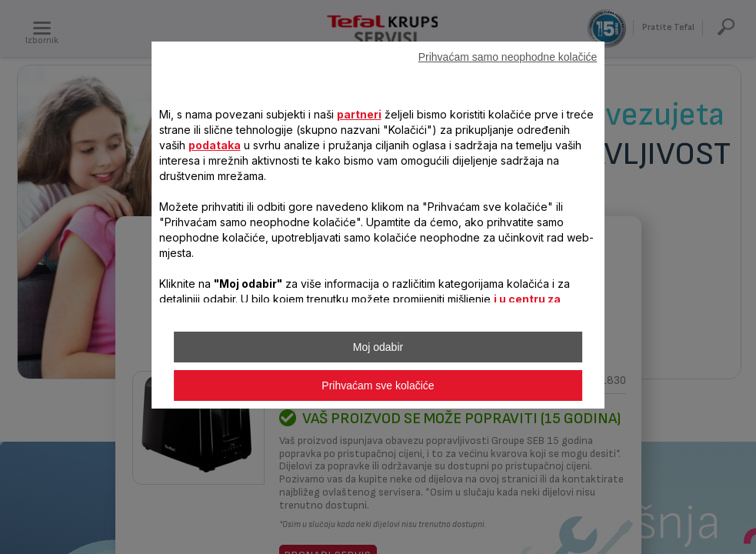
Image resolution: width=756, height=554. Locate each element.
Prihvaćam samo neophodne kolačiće (508, 57)
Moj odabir (378, 347)
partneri (359, 114)
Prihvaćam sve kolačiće (378, 385)
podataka (215, 145)
